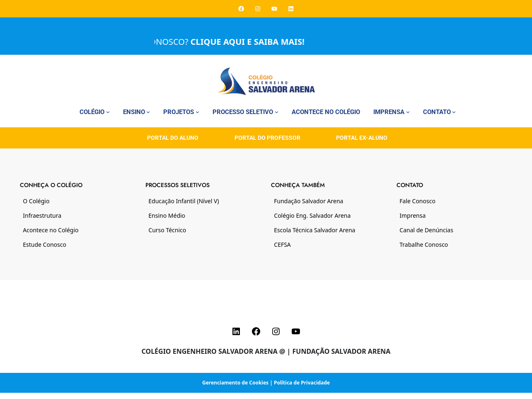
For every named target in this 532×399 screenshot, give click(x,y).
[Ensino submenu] (148, 112)
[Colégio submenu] (108, 112)
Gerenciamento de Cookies (235, 383)
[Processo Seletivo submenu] (277, 112)
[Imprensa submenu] (408, 112)
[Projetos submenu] (197, 112)
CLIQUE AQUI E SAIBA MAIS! (253, 42)
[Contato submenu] (454, 112)
